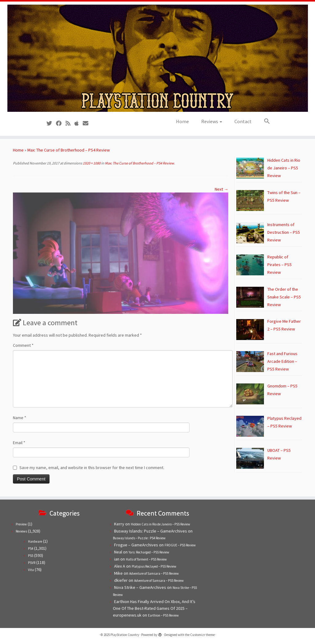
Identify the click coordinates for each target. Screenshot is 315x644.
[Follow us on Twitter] (51, 123)
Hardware (35, 541)
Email (19, 443)
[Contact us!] (88, 123)
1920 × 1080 (91, 163)
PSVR (32, 563)
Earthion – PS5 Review (163, 615)
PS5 (31, 556)
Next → (221, 189)
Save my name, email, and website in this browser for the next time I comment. (92, 468)
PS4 (31, 549)
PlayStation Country (125, 635)
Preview (21, 524)
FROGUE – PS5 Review (180, 545)
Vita (31, 570)
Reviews (212, 121)
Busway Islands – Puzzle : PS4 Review (139, 538)
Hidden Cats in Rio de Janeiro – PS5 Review (160, 524)
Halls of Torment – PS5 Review (146, 559)
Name (20, 418)
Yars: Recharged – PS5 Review (149, 552)
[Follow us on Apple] (79, 123)
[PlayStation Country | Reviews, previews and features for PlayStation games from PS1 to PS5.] (157, 58)
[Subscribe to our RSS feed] (70, 123)
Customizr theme (202, 635)
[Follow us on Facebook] (61, 123)
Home (182, 121)
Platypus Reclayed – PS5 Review (154, 566)
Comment (23, 345)
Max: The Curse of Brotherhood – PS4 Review (69, 150)
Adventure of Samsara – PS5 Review (154, 573)
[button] (264, 121)
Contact (243, 121)
